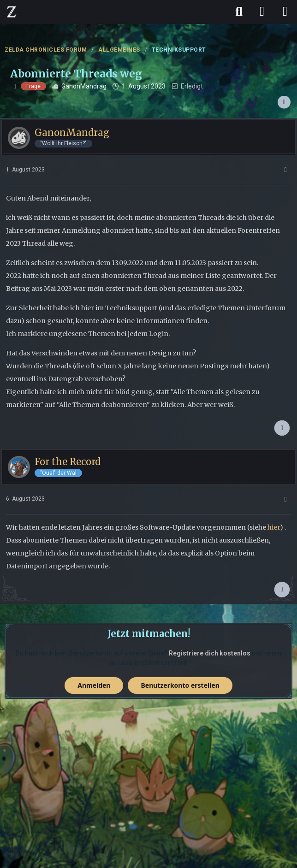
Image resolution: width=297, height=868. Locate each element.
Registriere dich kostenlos (210, 653)
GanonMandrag (84, 86)
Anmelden (94, 685)
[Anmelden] (262, 12)
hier (274, 527)
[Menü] (285, 12)
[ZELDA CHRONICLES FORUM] (12, 12)
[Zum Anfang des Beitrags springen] (282, 428)
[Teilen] (284, 102)
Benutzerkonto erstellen (180, 685)
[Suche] (239, 12)
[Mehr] (285, 170)
